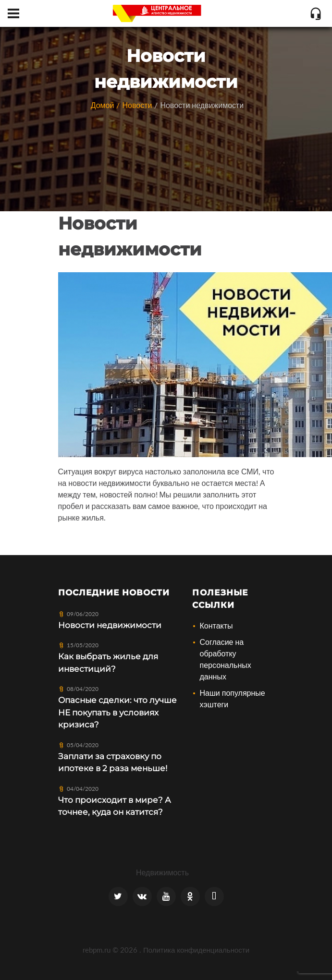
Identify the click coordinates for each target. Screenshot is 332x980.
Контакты (216, 625)
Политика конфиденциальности (196, 950)
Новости (137, 105)
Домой (103, 105)
